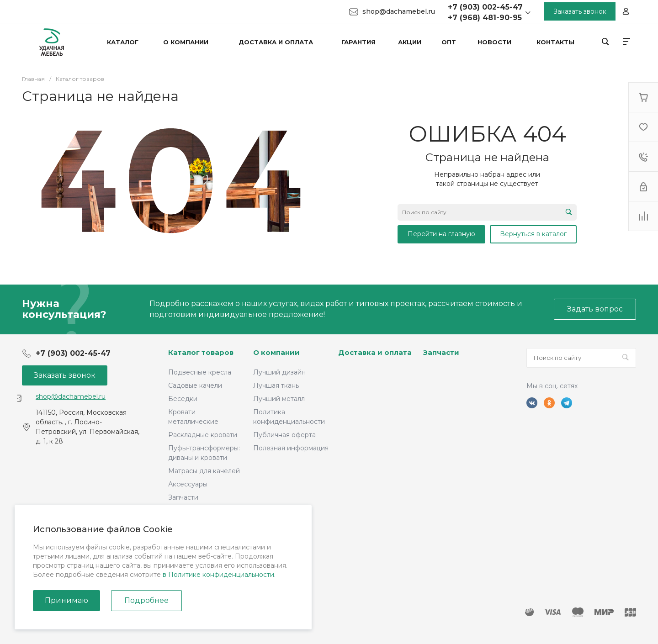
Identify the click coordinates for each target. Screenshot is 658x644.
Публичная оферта (284, 435)
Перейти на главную (441, 234)
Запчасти (183, 497)
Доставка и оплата (375, 352)
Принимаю (66, 600)
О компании (276, 352)
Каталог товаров (201, 352)
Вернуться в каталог (533, 234)
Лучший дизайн (279, 372)
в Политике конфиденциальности (218, 575)
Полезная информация (291, 448)
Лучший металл (279, 399)
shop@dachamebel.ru (399, 11)
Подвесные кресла (200, 372)
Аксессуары (188, 484)
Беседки (183, 399)
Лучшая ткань (276, 385)
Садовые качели (195, 385)
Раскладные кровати (203, 435)
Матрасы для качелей (204, 471)
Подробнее (146, 600)
